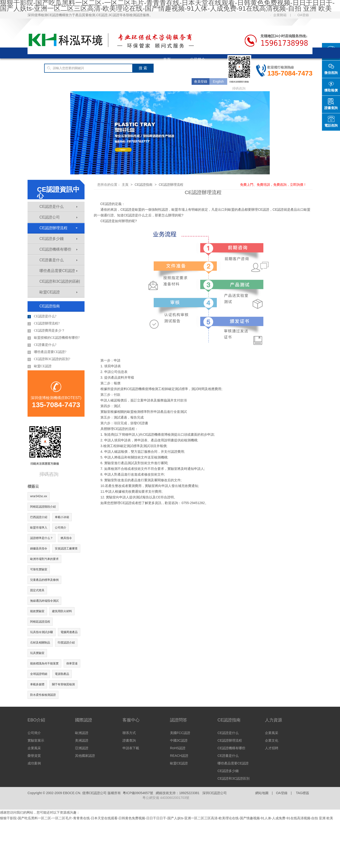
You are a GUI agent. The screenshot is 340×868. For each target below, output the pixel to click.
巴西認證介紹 (39, 517)
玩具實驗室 (37, 653)
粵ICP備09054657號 (138, 793)
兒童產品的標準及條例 (44, 580)
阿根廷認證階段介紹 (43, 507)
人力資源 (274, 720)
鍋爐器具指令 (39, 548)
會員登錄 (201, 81)
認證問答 (179, 720)
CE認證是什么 (58, 207)
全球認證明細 (39, 674)
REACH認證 (179, 756)
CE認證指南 (47, 81)
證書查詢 (129, 740)
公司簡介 (198, 60)
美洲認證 (82, 740)
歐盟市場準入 (39, 528)
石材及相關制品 (40, 643)
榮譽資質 (34, 756)
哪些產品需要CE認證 (58, 271)
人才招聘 (272, 748)
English (218, 81)
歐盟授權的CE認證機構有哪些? (54, 338)
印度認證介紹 (66, 643)
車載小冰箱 (62, 517)
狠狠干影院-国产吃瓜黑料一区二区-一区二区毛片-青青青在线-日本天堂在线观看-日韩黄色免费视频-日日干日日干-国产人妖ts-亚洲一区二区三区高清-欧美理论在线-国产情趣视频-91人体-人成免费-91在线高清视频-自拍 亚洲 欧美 (167, 818)
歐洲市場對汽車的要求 (44, 559)
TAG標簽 (302, 793)
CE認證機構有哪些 (58, 249)
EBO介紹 (36, 720)
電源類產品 (62, 674)
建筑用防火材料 (62, 611)
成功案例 (34, 763)
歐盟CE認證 (58, 292)
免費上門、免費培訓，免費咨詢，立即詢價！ (273, 185)
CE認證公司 (58, 217)
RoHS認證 (178, 748)
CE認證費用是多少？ (46, 331)
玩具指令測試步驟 (42, 632)
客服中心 (125, 81)
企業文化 (272, 740)
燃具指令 (66, 538)
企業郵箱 (278, 15)
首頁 (167, 60)
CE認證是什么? (42, 316)
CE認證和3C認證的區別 (60, 281)
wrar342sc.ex (39, 496)
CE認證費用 (87, 81)
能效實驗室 (37, 611)
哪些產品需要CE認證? (47, 352)
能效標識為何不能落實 (44, 663)
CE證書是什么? (42, 345)
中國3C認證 (179, 740)
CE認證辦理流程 (58, 228)
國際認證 (171, 70)
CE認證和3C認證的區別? (49, 359)
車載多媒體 (37, 684)
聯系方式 (129, 733)
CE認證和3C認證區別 (234, 778)
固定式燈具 (37, 590)
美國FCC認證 (180, 733)
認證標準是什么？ (42, 538)
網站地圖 (262, 793)
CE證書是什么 (58, 260)
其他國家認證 (85, 756)
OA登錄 (302, 15)
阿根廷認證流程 (40, 622)
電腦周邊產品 (69, 632)
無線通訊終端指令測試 (44, 601)
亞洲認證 (82, 748)
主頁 (125, 185)
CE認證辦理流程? (44, 324)
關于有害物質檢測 (63, 684)
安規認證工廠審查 (66, 548)
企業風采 (34, 748)
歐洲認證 (82, 733)
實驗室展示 (36, 740)
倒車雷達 (72, 663)
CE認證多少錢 (58, 239)
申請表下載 (131, 748)
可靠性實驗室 (39, 569)
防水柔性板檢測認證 (43, 695)
